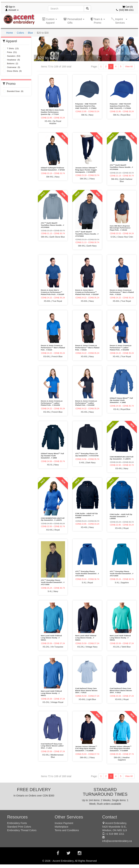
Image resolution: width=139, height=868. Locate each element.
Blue (30, 33)
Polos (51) (10, 52)
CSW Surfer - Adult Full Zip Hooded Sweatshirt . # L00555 (86, 516)
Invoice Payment (64, 823)
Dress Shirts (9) (12, 71)
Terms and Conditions (67, 830)
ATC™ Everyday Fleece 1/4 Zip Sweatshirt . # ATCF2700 (87, 455)
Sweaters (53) (11, 56)
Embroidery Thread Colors (22, 830)
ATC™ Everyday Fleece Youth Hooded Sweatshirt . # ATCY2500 (53, 582)
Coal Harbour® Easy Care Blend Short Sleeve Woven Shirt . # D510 (86, 690)
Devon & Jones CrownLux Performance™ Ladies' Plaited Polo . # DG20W (121, 348)
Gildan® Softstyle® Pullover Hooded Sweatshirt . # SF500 (53, 169)
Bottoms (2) (10, 63)
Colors (20, 33)
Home (10, 33)
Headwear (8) (11, 60)
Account (13, 10)
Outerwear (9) (11, 67)
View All (129, 67)
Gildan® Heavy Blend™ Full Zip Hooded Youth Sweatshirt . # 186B (121, 400)
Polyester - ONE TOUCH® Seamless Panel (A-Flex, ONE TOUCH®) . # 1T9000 (86, 106)
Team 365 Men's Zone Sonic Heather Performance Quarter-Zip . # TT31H (53, 112)
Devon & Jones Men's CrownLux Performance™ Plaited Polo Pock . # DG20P (53, 292)
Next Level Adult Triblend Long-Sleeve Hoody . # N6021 (51, 638)
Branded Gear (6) (13, 91)
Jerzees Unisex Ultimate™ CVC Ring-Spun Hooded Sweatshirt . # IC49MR (86, 749)
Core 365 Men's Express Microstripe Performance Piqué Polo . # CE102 (120, 228)
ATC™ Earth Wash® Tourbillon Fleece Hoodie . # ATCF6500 (121, 167)
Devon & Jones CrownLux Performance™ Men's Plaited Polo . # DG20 (122, 292)
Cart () (127, 7)
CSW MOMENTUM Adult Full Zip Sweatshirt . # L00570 (121, 458)
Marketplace (61, 827)
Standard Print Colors (19, 827)
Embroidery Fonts (17, 823)
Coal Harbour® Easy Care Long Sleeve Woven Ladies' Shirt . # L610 (52, 746)
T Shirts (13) (11, 48)
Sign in (12, 7)
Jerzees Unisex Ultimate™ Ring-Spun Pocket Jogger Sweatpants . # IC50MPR (86, 170)
